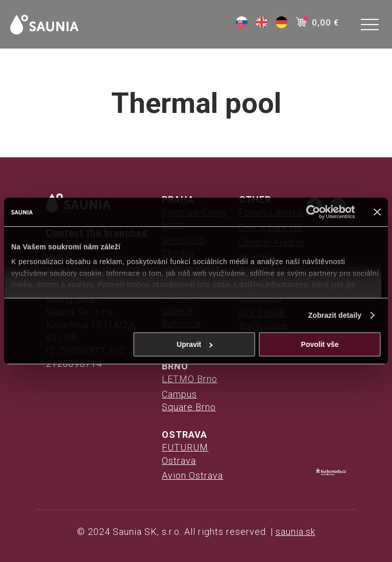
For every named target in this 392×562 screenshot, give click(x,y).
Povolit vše (320, 344)
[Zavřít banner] (377, 212)
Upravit (195, 344)
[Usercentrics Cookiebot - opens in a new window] (310, 212)
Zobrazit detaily (335, 315)
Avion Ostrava (192, 475)
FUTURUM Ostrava (185, 454)
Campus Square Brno (189, 401)
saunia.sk (296, 532)
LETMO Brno (190, 379)
